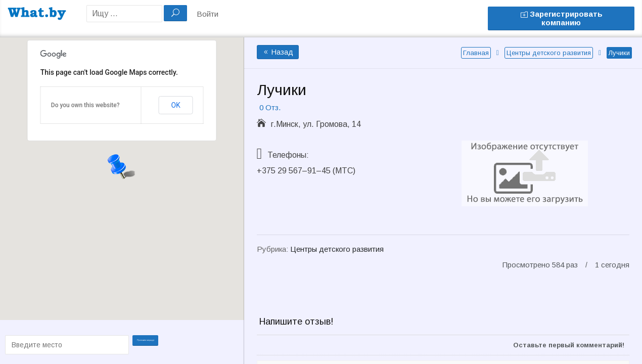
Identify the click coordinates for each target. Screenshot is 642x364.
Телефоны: (288, 155)
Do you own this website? (85, 105)
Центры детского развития (549, 53)
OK (175, 105)
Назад (278, 52)
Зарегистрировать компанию (561, 18)
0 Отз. (270, 107)
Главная (476, 53)
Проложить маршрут (152, 344)
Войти (208, 14)
